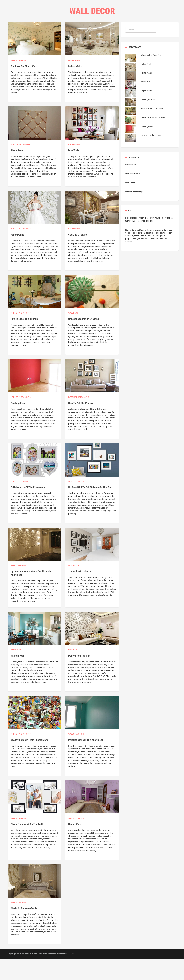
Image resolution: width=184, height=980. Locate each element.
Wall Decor (74, 334)
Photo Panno (17, 171)
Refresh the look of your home (151, 239)
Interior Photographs (135, 213)
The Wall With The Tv (79, 593)
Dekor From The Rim (79, 677)
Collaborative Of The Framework (28, 508)
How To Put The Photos (81, 424)
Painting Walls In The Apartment (86, 761)
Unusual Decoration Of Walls (83, 340)
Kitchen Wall (17, 677)
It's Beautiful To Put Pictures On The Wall (90, 508)
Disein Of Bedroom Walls (24, 929)
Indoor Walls (75, 87)
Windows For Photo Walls (24, 87)
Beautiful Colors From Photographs (29, 761)
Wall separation (18, 81)
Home (72, 30)
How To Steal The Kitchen (24, 340)
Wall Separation (133, 195)
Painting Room (18, 424)
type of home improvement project (156, 251)
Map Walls (74, 171)
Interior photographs (21, 166)
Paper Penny (17, 256)
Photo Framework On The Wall (27, 845)
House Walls (75, 845)
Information (74, 81)
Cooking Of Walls (77, 256)
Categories (86, 30)
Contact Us (104, 30)
